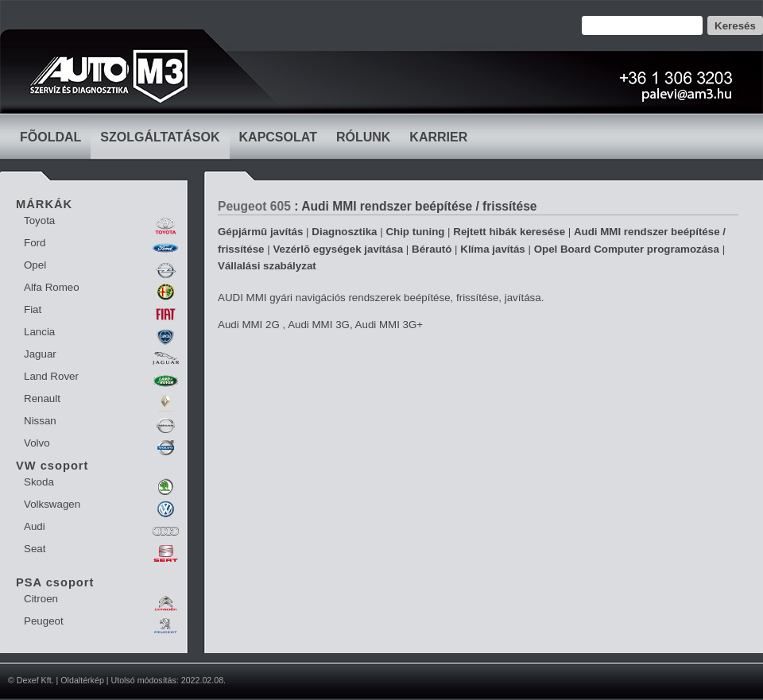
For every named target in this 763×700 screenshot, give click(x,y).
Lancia (39, 332)
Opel (35, 265)
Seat (35, 549)
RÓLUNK (363, 137)
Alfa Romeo (52, 287)
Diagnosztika (344, 232)
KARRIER (438, 137)
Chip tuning (415, 232)
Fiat (33, 309)
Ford (35, 243)
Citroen (41, 599)
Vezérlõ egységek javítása (338, 249)
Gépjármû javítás (260, 232)
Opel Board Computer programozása (627, 249)
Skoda (39, 482)
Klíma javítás (493, 249)
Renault (42, 398)
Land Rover (51, 376)
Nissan (40, 421)
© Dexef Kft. (31, 680)
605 (281, 206)
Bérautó (432, 249)
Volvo (37, 443)
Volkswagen (52, 504)
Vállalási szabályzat (267, 266)
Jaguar (40, 354)
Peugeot (44, 621)
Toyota (39, 220)
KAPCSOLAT (278, 137)
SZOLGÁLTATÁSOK (160, 137)
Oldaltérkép (82, 680)
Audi (35, 526)
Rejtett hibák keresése (509, 232)
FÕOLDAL (50, 137)
